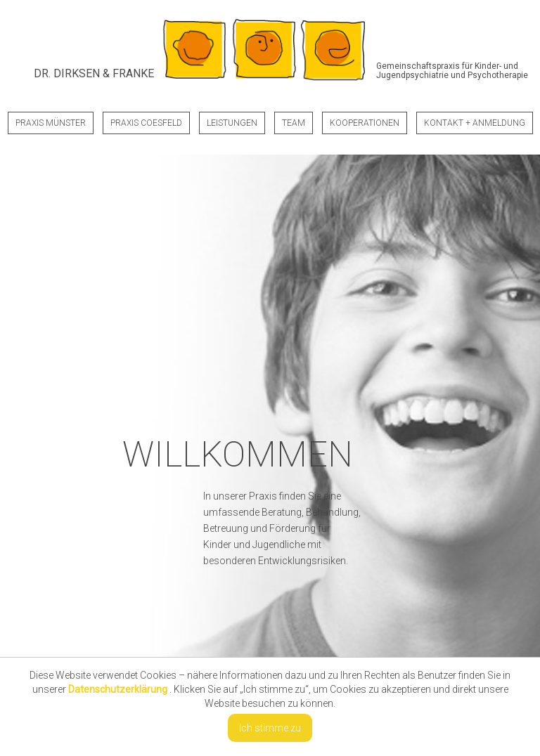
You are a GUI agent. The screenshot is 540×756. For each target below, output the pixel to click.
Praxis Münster (51, 123)
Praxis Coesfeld (146, 123)
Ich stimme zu (270, 728)
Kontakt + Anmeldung (475, 123)
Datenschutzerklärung (118, 689)
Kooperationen (365, 123)
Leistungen (232, 123)
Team (294, 123)
